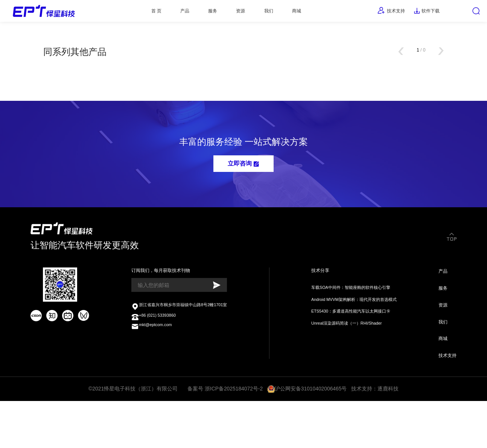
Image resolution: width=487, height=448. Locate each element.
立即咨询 (243, 186)
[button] (394, 62)
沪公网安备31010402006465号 (311, 434)
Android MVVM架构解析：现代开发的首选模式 (352, 334)
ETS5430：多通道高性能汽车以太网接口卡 (348, 347)
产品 (167, 13)
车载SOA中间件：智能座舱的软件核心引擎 (348, 321)
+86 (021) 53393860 (155, 355)
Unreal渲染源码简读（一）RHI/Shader (343, 361)
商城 (302, 13)
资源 (234, 13)
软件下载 (415, 13)
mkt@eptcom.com (152, 367)
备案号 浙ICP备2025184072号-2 (226, 434)
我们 (268, 13)
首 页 (132, 13)
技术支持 (373, 13)
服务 (201, 13)
